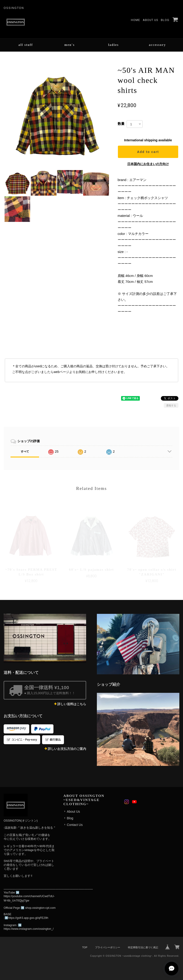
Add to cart (148, 152)
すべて (25, 452)
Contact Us (75, 825)
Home (135, 20)
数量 (121, 124)
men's (70, 45)
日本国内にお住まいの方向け (148, 164)
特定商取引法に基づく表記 (143, 947)
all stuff (26, 45)
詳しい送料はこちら (72, 704)
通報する (171, 405)
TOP (85, 947)
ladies (113, 45)
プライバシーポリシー (108, 947)
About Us (150, 20)
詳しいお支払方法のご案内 (67, 749)
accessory (157, 45)
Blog (165, 20)
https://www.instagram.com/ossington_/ (29, 929)
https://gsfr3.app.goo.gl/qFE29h (28, 918)
